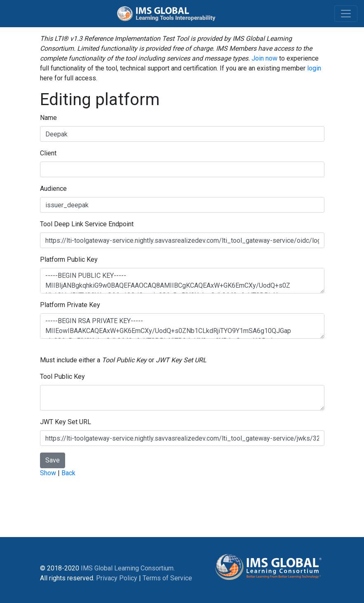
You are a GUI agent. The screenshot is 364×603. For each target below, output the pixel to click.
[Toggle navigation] (346, 14)
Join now (264, 58)
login (314, 68)
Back (68, 473)
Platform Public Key (69, 259)
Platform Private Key (70, 305)
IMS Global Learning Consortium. (128, 568)
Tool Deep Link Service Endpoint (87, 224)
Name (48, 118)
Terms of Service (167, 578)
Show (48, 473)
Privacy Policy (117, 578)
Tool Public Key (62, 377)
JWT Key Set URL (66, 422)
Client (48, 153)
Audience (53, 189)
